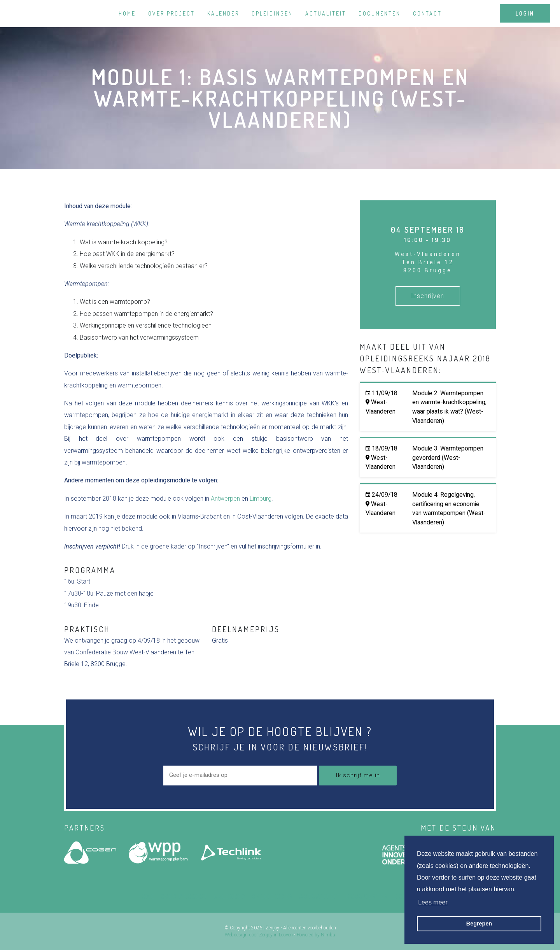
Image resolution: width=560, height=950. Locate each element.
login (525, 13)
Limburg (261, 499)
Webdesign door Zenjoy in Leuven (259, 935)
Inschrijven (428, 296)
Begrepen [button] (479, 924)
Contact (427, 13)
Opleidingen (272, 13)
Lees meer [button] (433, 902)
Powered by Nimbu (316, 935)
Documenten (380, 13)
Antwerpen (225, 499)
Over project (171, 13)
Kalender (223, 13)
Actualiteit (326, 13)
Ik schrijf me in (358, 775)
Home (127, 13)
